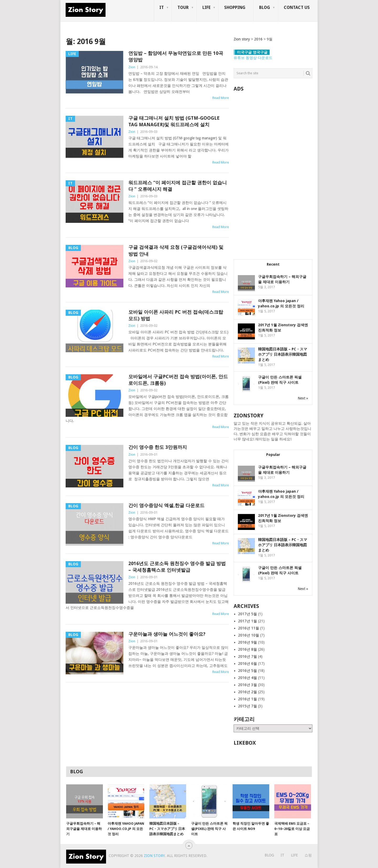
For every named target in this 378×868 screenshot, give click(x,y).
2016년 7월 (248, 656)
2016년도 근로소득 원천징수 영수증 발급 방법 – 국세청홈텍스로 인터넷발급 (177, 567)
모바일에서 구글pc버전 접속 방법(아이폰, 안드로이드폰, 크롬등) (178, 380)
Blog (265, 7)
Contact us (297, 7)
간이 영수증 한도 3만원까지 (158, 447)
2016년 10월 (249, 635)
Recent (273, 264)
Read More (221, 98)
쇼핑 (308, 855)
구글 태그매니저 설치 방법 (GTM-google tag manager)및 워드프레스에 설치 (174, 121)
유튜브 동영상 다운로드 (253, 58)
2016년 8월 (248, 649)
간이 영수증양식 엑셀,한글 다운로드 (166, 505)
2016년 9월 (248, 642)
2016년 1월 (248, 699)
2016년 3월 (248, 685)
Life (206, 7)
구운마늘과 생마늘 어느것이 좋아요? (167, 634)
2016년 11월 (249, 628)
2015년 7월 (248, 706)
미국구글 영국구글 (252, 52)
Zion (132, 67)
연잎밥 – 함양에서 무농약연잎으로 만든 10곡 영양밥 (176, 56)
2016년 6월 (248, 664)
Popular (273, 455)
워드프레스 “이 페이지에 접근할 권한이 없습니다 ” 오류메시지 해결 (178, 186)
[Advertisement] (273, 173)
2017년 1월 (248, 621)
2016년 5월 (248, 671)
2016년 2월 (248, 692)
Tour (183, 7)
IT (162, 7)
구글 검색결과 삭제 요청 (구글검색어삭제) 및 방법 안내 (176, 250)
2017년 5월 (248, 614)
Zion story (154, 856)
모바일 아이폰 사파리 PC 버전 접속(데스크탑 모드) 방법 (176, 315)
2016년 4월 (248, 678)
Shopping (235, 7)
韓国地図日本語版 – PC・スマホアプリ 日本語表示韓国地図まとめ (283, 354)
